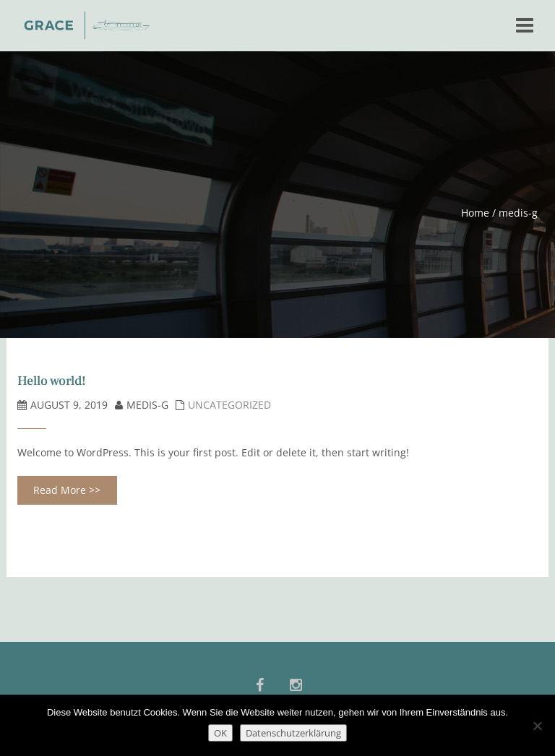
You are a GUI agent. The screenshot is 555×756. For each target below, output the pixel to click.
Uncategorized (229, 405)
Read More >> (67, 490)
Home (475, 213)
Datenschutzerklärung (293, 733)
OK (220, 733)
